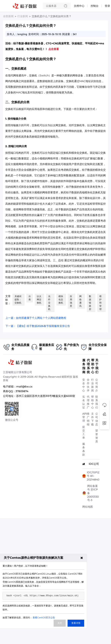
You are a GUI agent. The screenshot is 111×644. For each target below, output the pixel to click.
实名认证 (84, 402)
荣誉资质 (97, 436)
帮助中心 (92, 402)
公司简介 (97, 385)
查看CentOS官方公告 (44, 617)
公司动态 (97, 419)
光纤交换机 (49, 303)
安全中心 (84, 385)
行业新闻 (23, 16)
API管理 (85, 417)
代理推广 (88, 402)
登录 (107, 6)
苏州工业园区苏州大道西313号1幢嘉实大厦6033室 (46, 396)
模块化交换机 (61, 299)
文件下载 (92, 419)
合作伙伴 (88, 385)
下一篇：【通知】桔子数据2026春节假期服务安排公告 (38, 326)
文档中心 (79, 6)
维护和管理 (100, 303)
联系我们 (97, 402)
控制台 (95, 6)
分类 (30, 298)
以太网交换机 (39, 299)
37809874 (22, 391)
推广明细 (88, 419)
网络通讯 (80, 301)
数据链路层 (90, 303)
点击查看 (54, 49)
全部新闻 (8, 16)
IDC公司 (94, 464)
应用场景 (71, 301)
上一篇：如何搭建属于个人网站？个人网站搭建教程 (36, 318)
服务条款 (84, 449)
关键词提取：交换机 (18, 299)
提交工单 (84, 432)
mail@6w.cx (24, 387)
